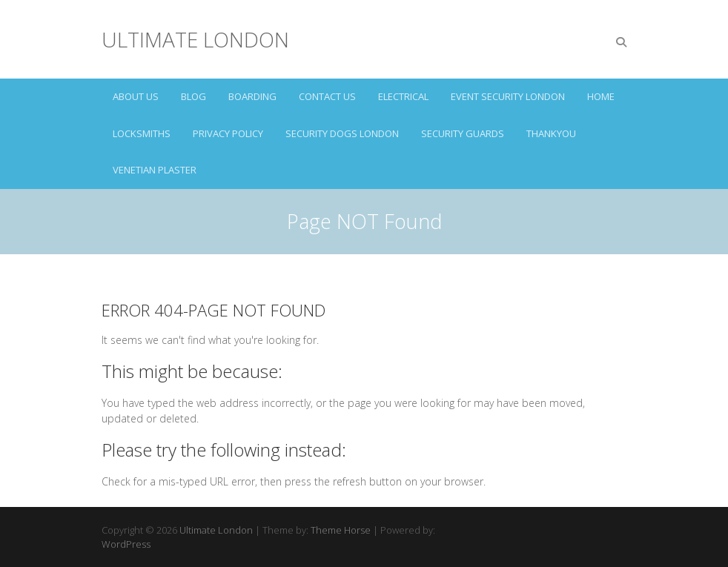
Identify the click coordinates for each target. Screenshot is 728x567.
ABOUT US (136, 96)
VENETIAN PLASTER (155, 170)
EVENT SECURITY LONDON (508, 96)
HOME (601, 96)
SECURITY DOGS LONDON (342, 133)
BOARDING (252, 96)
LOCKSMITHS (142, 133)
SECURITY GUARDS (463, 133)
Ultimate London (195, 39)
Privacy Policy (228, 133)
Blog (193, 96)
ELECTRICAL (403, 96)
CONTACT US (327, 96)
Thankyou (551, 133)
